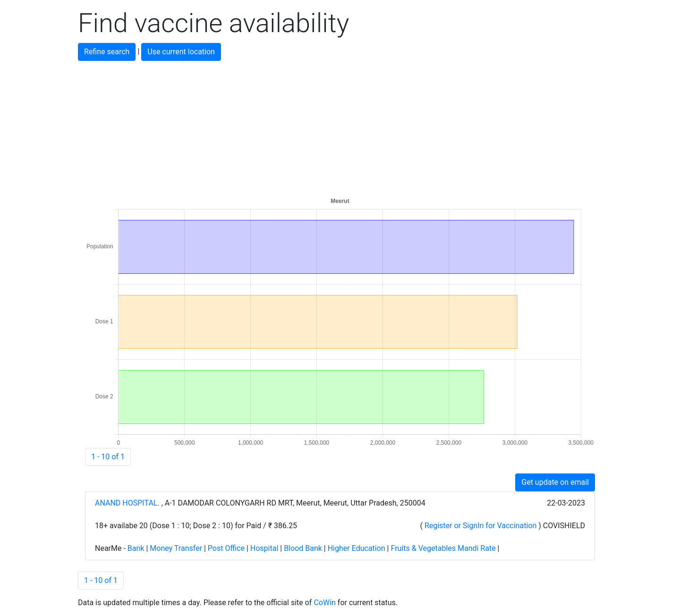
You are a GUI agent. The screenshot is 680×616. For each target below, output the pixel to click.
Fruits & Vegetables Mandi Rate (443, 548)
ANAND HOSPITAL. (128, 503)
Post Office (226, 548)
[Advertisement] (340, 127)
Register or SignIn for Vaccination (480, 526)
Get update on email (555, 482)
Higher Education (357, 548)
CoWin (324, 603)
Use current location (181, 52)
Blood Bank (303, 548)
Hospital (264, 548)
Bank (136, 548)
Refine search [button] (107, 52)
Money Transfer (176, 548)
